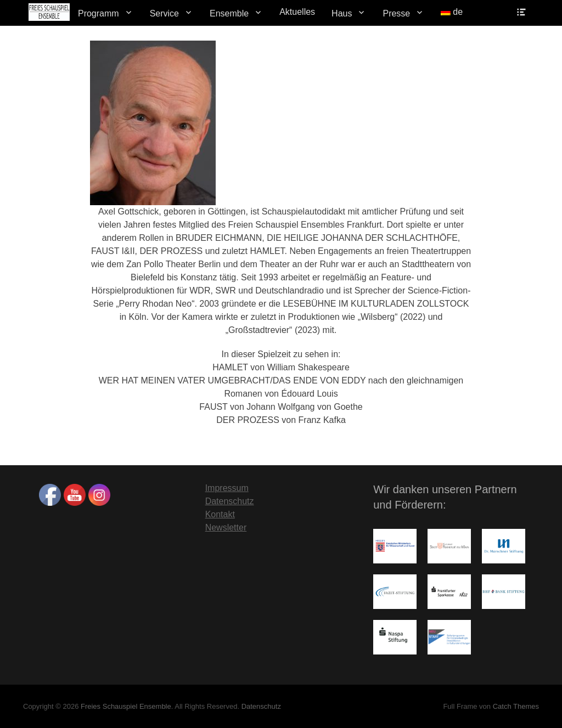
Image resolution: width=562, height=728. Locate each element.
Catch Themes (516, 706)
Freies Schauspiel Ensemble (126, 706)
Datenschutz (230, 501)
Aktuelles (297, 12)
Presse (396, 13)
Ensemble (229, 13)
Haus (342, 13)
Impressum (227, 488)
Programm (99, 13)
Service (164, 13)
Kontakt (220, 514)
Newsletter (226, 527)
